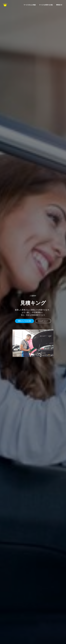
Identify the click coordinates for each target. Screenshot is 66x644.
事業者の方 (59, 5)
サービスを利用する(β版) (46, 5)
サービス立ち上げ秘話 (30, 5)
